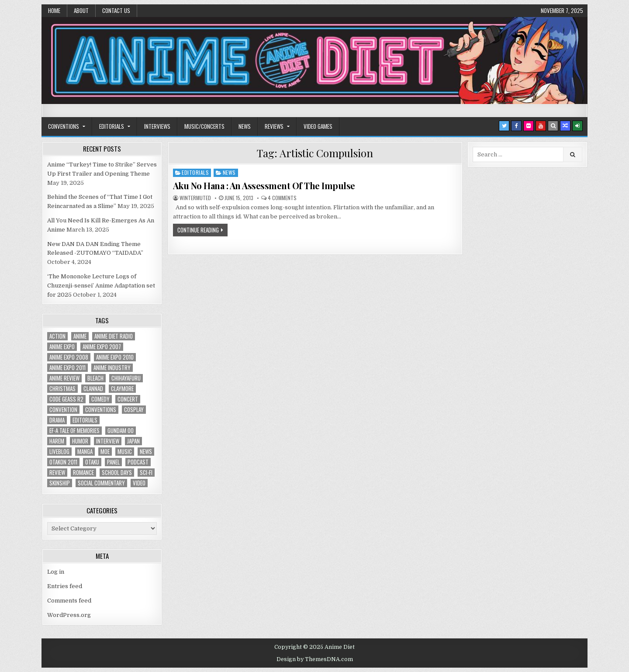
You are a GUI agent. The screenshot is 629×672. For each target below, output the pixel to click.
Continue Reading (198, 230)
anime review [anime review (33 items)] (64, 378)
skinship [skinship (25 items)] (60, 483)
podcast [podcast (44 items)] (138, 462)
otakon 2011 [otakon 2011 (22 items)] (63, 462)
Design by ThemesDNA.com (315, 659)
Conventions (64, 126)
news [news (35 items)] (146, 452)
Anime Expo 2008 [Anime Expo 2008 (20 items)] (69, 357)
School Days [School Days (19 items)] (117, 473)
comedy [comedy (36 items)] (100, 399)
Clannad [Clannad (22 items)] (93, 389)
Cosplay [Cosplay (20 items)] (134, 410)
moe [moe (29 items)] (105, 452)
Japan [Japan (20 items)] (133, 441)
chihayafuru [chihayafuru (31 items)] (126, 378)
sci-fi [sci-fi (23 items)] (146, 473)
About (81, 10)
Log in (56, 572)
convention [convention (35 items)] (63, 410)
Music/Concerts (204, 126)
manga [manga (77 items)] (85, 452)
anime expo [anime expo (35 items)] (62, 347)
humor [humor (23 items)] (80, 441)
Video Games (318, 126)
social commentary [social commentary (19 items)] (101, 483)
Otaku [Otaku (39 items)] (92, 462)
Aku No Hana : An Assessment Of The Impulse (264, 185)
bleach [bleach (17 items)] (95, 378)
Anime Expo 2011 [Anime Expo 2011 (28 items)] (67, 368)
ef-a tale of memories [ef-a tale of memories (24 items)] (74, 431)
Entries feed (65, 586)
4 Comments (282, 198)
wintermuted (195, 198)
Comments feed (69, 601)
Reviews (274, 126)
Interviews (157, 126)
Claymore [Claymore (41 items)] (122, 389)
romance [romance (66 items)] (83, 473)
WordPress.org (69, 615)
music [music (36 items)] (125, 452)
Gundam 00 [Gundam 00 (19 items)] (121, 431)
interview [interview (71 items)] (108, 441)
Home (54, 10)
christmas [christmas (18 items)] (62, 389)
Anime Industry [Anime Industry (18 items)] (112, 368)
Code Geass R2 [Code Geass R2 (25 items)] (66, 399)
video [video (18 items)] (139, 483)
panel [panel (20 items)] (113, 462)
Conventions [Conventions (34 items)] (101, 410)
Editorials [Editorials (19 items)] (85, 420)
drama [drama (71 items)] (57, 420)
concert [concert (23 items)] (128, 399)
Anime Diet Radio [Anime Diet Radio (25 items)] (114, 336)
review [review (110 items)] (57, 473)
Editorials (112, 126)
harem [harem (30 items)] (57, 441)
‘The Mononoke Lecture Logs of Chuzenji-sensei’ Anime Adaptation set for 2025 (101, 286)
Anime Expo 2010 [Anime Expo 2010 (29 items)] (115, 357)
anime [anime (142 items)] (80, 336)
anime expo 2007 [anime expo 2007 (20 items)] (102, 347)
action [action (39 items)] (57, 336)
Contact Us (116, 10)
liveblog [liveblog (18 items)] (59, 452)
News (245, 126)
